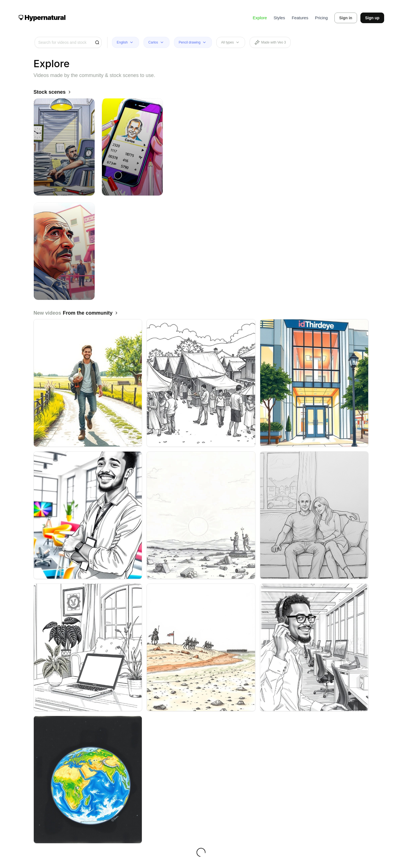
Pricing (321, 18)
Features (300, 18)
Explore (260, 18)
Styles (279, 18)
